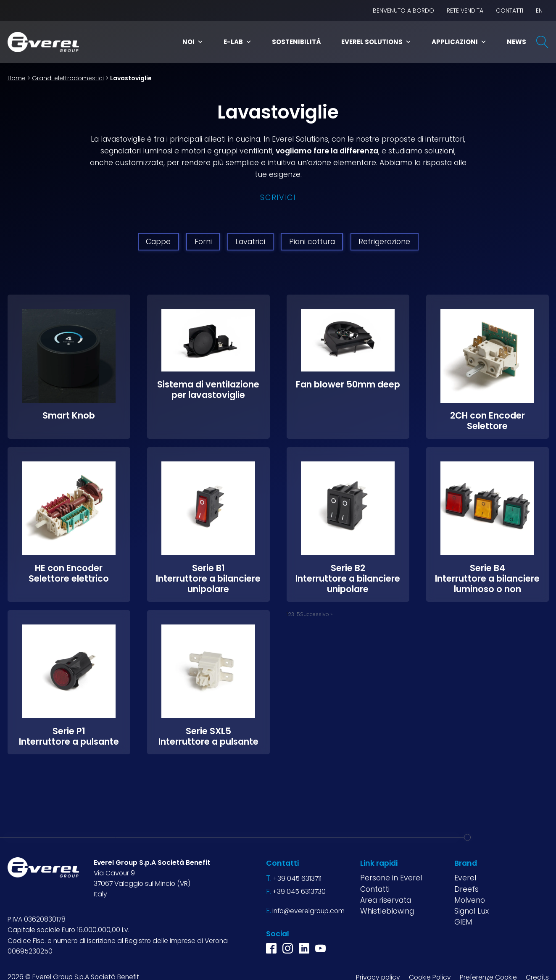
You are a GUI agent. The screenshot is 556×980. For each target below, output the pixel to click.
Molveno (470, 900)
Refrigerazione (384, 242)
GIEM (463, 922)
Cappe (158, 242)
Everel (465, 877)
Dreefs (466, 888)
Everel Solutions (376, 42)
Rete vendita (465, 11)
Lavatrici (250, 242)
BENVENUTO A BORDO (403, 11)
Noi (193, 42)
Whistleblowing (387, 911)
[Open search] (543, 42)
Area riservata (386, 900)
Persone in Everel (391, 877)
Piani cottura (312, 242)
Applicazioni (459, 42)
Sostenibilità (296, 42)
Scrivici (278, 198)
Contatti (510, 11)
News (516, 42)
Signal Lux (472, 911)
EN (539, 11)
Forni (203, 242)
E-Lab (238, 42)
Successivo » (316, 614)
